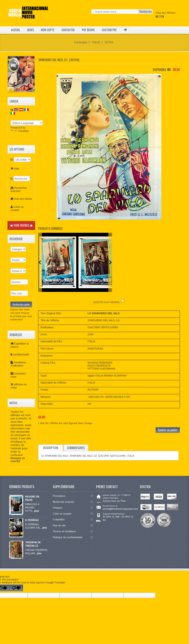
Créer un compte (17, 208)
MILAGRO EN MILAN (32, 498)
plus (37, 511)
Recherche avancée (19, 189)
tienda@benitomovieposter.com (120, 509)
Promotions (59, 496)
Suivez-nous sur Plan (114, 501)
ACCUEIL (16, 30)
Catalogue (81, 42)
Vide (17, 169)
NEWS (31, 30)
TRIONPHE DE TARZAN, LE (33, 544)
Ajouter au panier (168, 430)
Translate (20, 131)
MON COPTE (48, 30)
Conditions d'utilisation (18, 364)
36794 (109, 42)
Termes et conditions (64, 531)
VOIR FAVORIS (21, 225)
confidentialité (21, 355)
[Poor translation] (16, 588)
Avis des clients (23, 199)
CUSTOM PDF (109, 30)
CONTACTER (68, 30)
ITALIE (96, 42)
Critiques (58, 508)
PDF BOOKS (88, 30)
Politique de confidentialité (68, 537)
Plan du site (59, 525)
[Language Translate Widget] (27, 123)
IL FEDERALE (32, 520)
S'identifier (59, 519)
